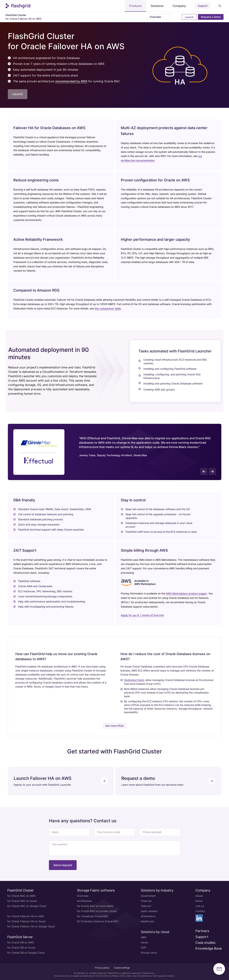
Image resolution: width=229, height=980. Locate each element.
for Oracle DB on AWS (21, 942)
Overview (83, 896)
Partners (202, 931)
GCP (144, 947)
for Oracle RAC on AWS (21, 896)
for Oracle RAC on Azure (22, 901)
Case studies (205, 943)
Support (203, 6)
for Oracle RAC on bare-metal (95, 906)
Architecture (84, 901)
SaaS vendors (149, 911)
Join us (200, 906)
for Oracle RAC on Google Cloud (27, 906)
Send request (63, 865)
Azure (144, 942)
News (199, 901)
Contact (200, 911)
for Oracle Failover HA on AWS (26, 916)
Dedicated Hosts (134, 680)
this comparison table (108, 308)
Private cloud (149, 953)
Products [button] (135, 6)
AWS (144, 937)
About (199, 896)
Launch (189, 17)
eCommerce (148, 916)
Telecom (146, 906)
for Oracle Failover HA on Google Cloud (31, 926)
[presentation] (204, 472)
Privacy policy (102, 968)
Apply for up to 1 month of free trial (142, 615)
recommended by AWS (71, 81)
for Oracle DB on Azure (21, 947)
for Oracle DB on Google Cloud (26, 953)
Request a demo (211, 17)
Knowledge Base (209, 948)
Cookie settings (122, 968)
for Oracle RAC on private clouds (97, 911)
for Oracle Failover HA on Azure (26, 921)
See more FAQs (115, 726)
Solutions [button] (157, 6)
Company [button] (179, 6)
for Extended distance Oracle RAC (98, 921)
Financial (146, 901)
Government (148, 896)
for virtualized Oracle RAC (93, 916)
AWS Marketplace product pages (186, 593)
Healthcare (147, 921)
